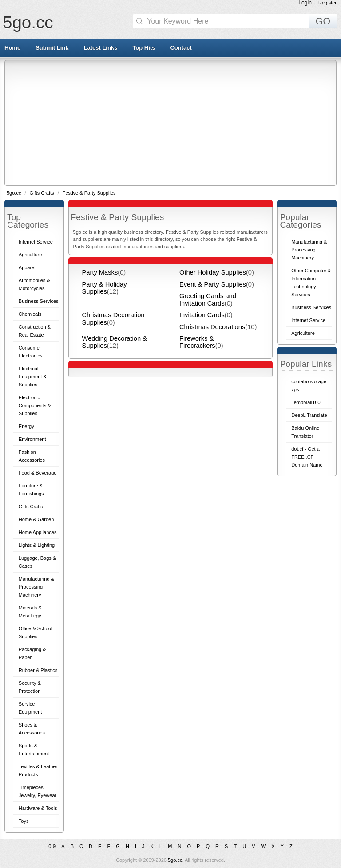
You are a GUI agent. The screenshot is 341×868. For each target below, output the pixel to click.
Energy (26, 426)
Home (12, 48)
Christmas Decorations (212, 327)
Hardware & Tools (38, 808)
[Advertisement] (173, 122)
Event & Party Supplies (213, 284)
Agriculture (30, 255)
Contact (181, 48)
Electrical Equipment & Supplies (33, 377)
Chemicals (30, 314)
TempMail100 (306, 402)
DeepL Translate (309, 415)
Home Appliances (38, 532)
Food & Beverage (38, 473)
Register (327, 3)
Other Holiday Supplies (213, 272)
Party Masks (100, 272)
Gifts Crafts (43, 193)
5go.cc (28, 22)
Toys (24, 821)
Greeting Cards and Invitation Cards (208, 299)
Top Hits (144, 48)
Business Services (39, 301)
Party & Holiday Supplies (105, 288)
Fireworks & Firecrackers (197, 342)
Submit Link (52, 48)
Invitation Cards (202, 315)
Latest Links (101, 48)
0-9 (52, 846)
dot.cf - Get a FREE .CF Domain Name (307, 457)
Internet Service (36, 242)
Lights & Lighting (37, 545)
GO (323, 21)
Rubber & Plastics (38, 670)
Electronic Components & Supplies (35, 405)
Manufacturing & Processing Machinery (36, 587)
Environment (32, 439)
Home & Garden (36, 519)
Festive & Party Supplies (89, 193)
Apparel (27, 267)
